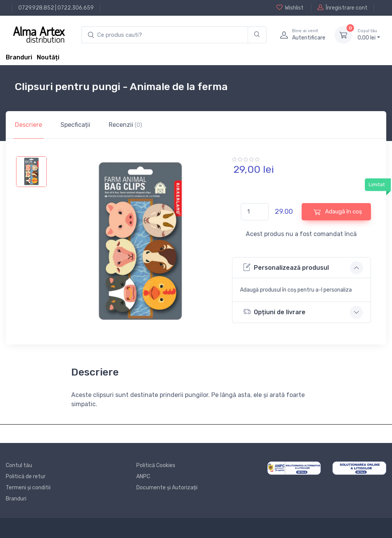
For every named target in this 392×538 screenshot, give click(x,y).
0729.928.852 (36, 8)
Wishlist (290, 8)
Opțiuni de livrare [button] (274, 312)
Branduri (19, 57)
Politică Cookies (156, 465)
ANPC (143, 476)
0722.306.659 (76, 8)
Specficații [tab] (75, 125)
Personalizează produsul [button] (286, 267)
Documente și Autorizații (167, 488)
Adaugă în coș (338, 212)
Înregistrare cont (342, 8)
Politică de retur (26, 476)
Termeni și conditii (28, 488)
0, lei (369, 34)
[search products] (165, 35)
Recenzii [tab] (125, 125)
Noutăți (48, 57)
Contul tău (19, 465)
